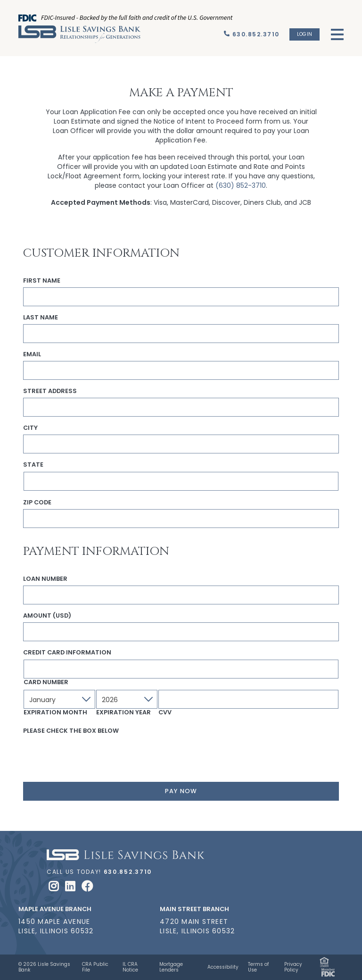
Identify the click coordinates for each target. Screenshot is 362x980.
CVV (165, 712)
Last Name (41, 318)
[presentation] (95, 756)
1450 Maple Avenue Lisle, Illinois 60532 (56, 926)
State (33, 465)
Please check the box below (71, 731)
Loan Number (45, 579)
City (30, 428)
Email (32, 354)
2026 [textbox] (110, 700)
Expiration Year (123, 712)
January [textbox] (42, 700)
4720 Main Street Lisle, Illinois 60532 (197, 926)
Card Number (46, 682)
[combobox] (59, 699)
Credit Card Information (67, 653)
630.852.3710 (128, 872)
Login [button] (304, 34)
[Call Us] (252, 34)
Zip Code (37, 503)
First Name (42, 281)
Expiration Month (55, 712)
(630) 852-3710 (241, 185)
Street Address (50, 391)
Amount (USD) (47, 616)
